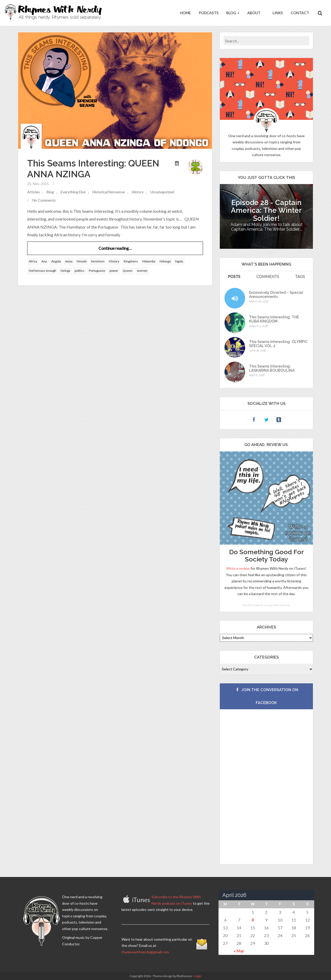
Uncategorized (162, 192)
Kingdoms (131, 261)
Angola (56, 261)
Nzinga (65, 271)
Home (185, 13)
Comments (268, 276)
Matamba (149, 261)
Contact (300, 13)
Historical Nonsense (109, 192)
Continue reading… (115, 248)
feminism (98, 261)
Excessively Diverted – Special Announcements (276, 295)
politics (79, 271)
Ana (44, 261)
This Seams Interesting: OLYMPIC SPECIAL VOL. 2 (278, 344)
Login (198, 976)
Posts (234, 276)
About (254, 13)
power (114, 271)
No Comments (44, 200)
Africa (33, 261)
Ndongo (165, 261)
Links (277, 13)
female (82, 261)
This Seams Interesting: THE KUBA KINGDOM (274, 319)
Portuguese (97, 271)
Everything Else (73, 192)
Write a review (238, 568)
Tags (300, 276)
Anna (69, 261)
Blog (233, 13)
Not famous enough (42, 271)
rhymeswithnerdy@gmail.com (145, 952)
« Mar (239, 951)
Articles (33, 192)
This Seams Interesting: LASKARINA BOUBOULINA (272, 368)
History (138, 192)
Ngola (179, 261)
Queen (127, 271)
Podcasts (209, 13)
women (142, 271)
